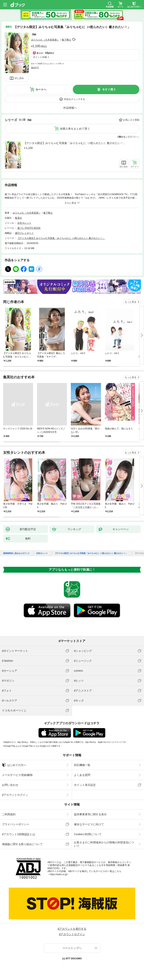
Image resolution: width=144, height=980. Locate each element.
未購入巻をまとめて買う (75, 129)
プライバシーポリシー (16, 824)
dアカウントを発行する (72, 929)
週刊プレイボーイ (24, 233)
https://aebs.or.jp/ (59, 874)
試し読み (19, 78)
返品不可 (35, 68)
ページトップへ (72, 948)
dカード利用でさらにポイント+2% (46, 64)
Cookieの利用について (88, 834)
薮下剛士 (67, 40)
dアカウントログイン (15, 795)
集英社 (18, 218)
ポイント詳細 (40, 57)
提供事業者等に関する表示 (90, 814)
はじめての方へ (14, 765)
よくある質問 (82, 775)
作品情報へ (70, 108)
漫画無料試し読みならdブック (16, 553)
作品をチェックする (75, 99)
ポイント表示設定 (85, 785)
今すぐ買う (109, 89)
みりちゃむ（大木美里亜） (45, 40)
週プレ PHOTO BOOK (29, 228)
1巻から (122, 137)
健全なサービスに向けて (89, 824)
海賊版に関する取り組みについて (22, 844)
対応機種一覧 (82, 765)
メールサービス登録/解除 (17, 775)
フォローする (74, 40)
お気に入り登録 (131, 120)
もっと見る (131, 302)
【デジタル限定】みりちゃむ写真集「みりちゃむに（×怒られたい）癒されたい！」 (75, 143)
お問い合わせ (10, 785)
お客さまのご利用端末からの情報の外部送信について (104, 844)
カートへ (41, 89)
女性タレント (24, 223)
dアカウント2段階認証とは (18, 834)
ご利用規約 (9, 814)
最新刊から (133, 137)
